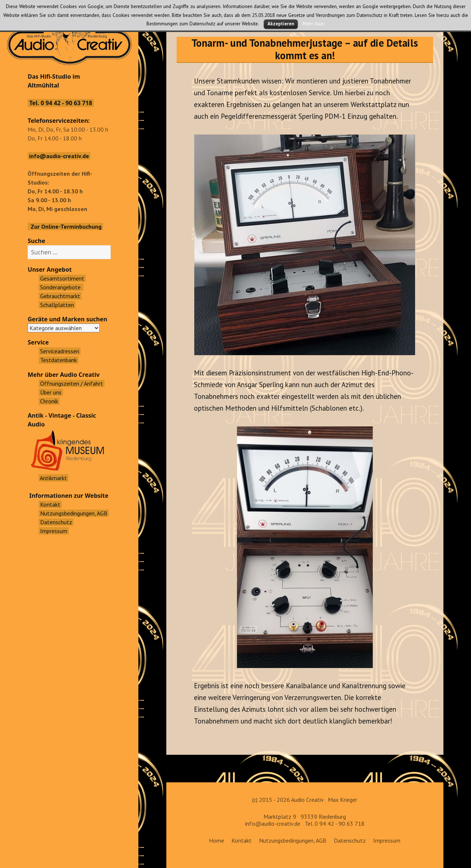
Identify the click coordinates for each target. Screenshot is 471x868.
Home (217, 840)
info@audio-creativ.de (273, 824)
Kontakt (242, 840)
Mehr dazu (314, 24)
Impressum (387, 840)
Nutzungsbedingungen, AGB (293, 840)
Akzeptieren (281, 24)
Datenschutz (350, 840)
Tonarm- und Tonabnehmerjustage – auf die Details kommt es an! (305, 49)
